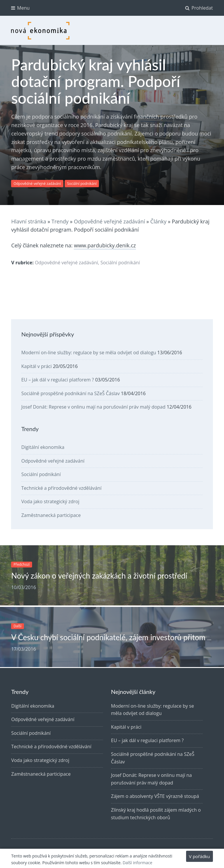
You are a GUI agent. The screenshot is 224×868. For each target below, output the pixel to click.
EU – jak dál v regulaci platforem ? (58, 380)
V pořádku (199, 856)
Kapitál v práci (36, 366)
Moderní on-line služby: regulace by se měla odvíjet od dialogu (89, 353)
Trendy (60, 221)
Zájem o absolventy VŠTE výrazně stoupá (155, 796)
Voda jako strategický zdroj (50, 501)
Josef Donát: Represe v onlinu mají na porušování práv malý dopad (93, 407)
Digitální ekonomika (43, 447)
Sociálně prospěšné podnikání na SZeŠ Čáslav (71, 393)
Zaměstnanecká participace (51, 515)
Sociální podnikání (82, 184)
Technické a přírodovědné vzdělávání (61, 488)
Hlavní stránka (29, 221)
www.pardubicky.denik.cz (105, 245)
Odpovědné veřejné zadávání (37, 184)
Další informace (137, 863)
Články (158, 221)
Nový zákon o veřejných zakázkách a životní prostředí (99, 576)
